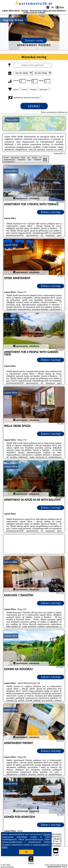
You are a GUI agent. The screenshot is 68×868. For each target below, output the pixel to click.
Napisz (65, 867)
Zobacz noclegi (51, 212)
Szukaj (34, 106)
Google (47, 834)
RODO (5, 847)
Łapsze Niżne (11, 171)
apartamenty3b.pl (34, 3)
